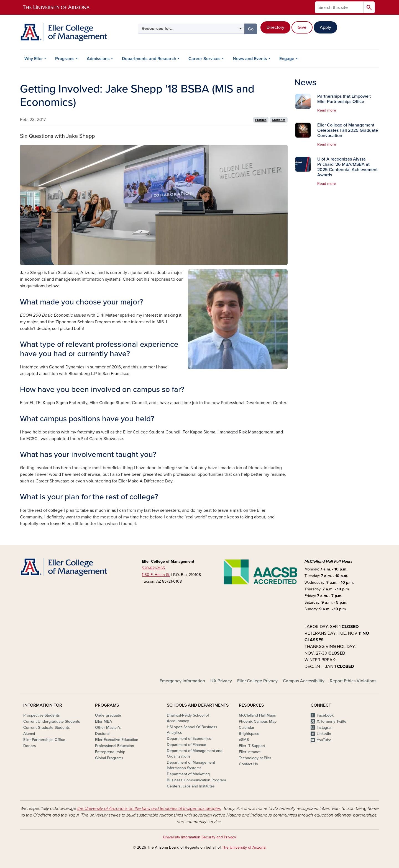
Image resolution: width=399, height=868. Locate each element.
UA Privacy (221, 681)
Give (302, 27)
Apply (325, 27)
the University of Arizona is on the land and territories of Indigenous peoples (149, 808)
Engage (287, 59)
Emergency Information (182, 681)
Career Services (204, 59)
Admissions (98, 59)
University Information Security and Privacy (199, 837)
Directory (275, 27)
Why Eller (34, 59)
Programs (65, 59)
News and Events (250, 59)
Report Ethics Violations (353, 681)
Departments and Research (149, 59)
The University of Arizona (244, 847)
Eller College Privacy (257, 681)
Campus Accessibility (304, 681)
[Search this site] (339, 7)
